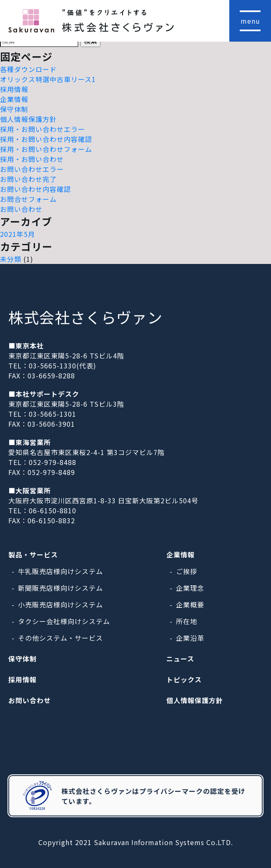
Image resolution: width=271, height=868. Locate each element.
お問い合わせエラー (32, 169)
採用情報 (14, 89)
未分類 (11, 259)
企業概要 (190, 604)
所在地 (187, 621)
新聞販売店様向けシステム (60, 588)
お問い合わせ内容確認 (35, 189)
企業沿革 (190, 638)
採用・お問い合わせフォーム (46, 149)
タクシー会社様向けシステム (64, 621)
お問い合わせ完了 (28, 179)
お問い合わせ (21, 209)
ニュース (180, 659)
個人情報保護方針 (28, 119)
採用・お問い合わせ (32, 159)
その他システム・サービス (60, 638)
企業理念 (190, 588)
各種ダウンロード (28, 69)
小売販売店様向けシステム (60, 604)
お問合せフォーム (28, 199)
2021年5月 (18, 234)
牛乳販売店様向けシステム (60, 571)
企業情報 (14, 99)
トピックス (184, 679)
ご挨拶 (187, 571)
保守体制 (14, 109)
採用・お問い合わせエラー (43, 129)
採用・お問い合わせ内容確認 (46, 139)
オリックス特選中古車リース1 (48, 79)
